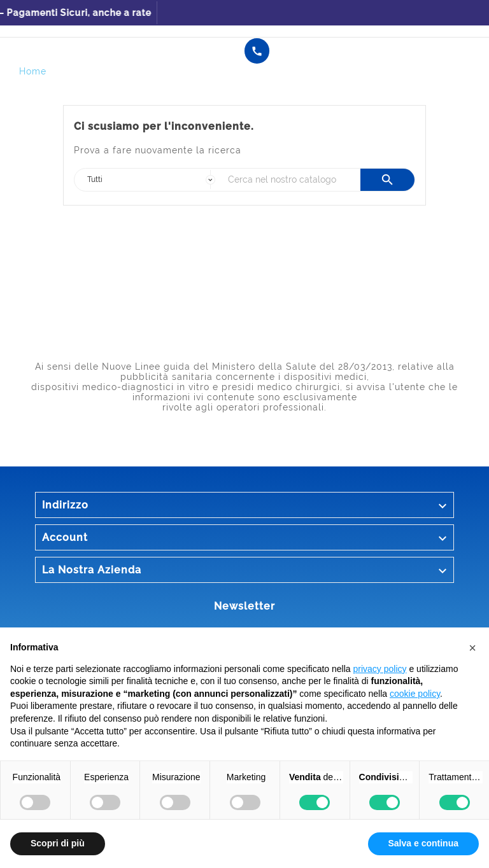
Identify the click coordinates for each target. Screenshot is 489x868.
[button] (472, 648)
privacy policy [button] (380, 669)
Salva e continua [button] (423, 843)
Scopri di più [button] (58, 843)
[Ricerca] (291, 180)
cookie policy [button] (415, 694)
